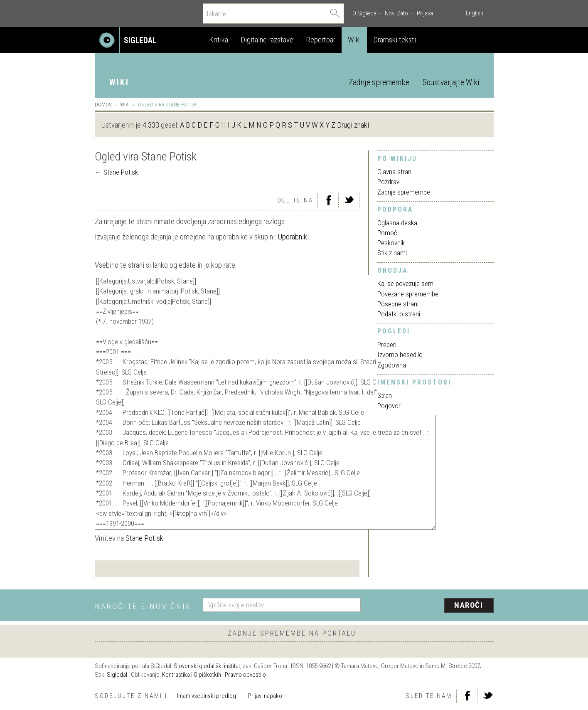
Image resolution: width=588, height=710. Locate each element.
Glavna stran (394, 172)
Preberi (387, 345)
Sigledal (117, 675)
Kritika (219, 40)
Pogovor (389, 406)
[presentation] (432, 606)
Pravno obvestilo (245, 675)
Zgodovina (392, 365)
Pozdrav (388, 182)
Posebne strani (398, 304)
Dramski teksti (395, 40)
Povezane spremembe (408, 294)
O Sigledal (365, 13)
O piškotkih (207, 675)
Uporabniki (293, 237)
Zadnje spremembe (379, 83)
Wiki (354, 40)
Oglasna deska (397, 223)
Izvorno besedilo (400, 355)
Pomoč (387, 233)
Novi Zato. (397, 13)
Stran (385, 395)
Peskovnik (391, 243)
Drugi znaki (353, 125)
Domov (103, 105)
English (475, 13)
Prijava (425, 13)
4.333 (151, 125)
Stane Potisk (121, 172)
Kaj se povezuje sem (405, 284)
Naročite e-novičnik (143, 606)
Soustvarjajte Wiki (451, 83)
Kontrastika (176, 675)
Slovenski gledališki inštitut (207, 666)
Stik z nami (392, 253)
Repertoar (321, 40)
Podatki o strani (399, 314)
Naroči (469, 605)
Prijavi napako (265, 696)
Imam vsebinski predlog (207, 696)
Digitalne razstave (267, 40)
